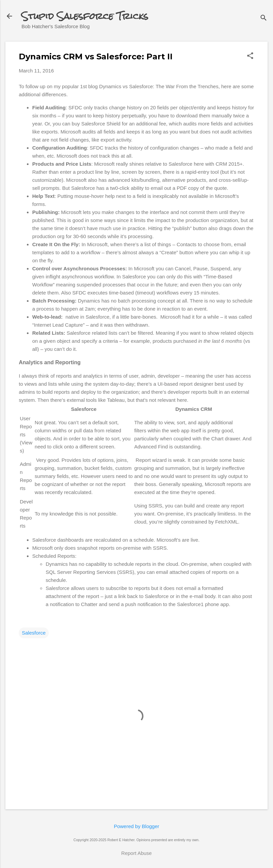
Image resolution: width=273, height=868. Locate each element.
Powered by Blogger (136, 826)
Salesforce (34, 633)
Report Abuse (136, 853)
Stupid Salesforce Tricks (85, 16)
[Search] (264, 18)
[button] (250, 56)
